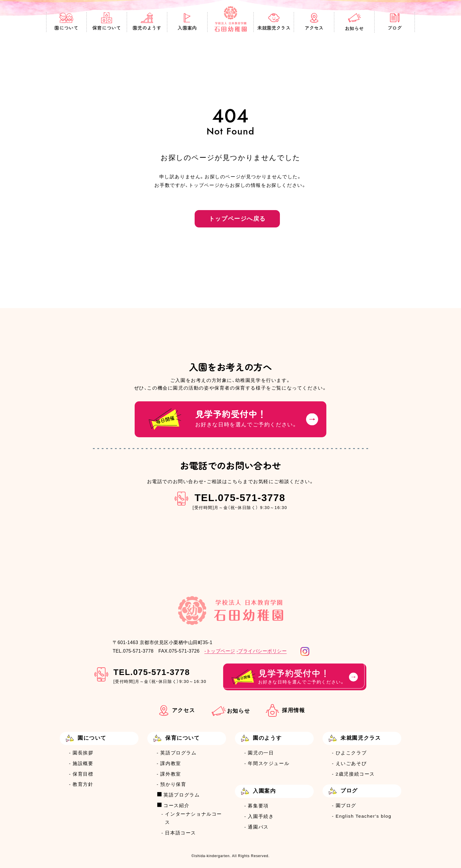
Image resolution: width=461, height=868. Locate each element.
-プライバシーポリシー (262, 651)
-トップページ (220, 651)
